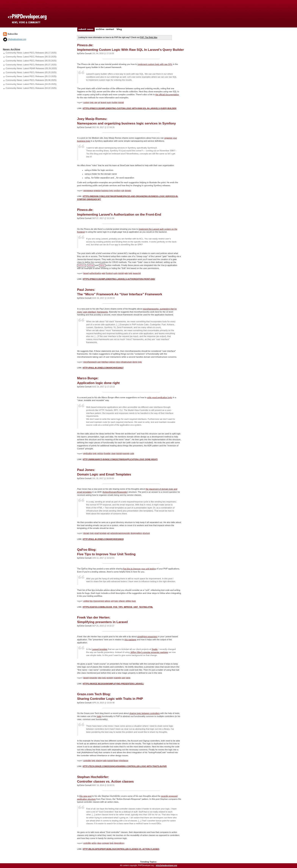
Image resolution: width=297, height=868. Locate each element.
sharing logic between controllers (145, 713)
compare (106, 843)
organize (97, 190)
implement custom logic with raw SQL (155, 64)
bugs (134, 601)
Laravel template (100, 649)
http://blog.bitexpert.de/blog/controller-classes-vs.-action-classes (121, 849)
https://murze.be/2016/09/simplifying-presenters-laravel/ (113, 684)
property (110, 678)
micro (118, 362)
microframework (90, 362)
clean (113, 453)
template (103, 533)
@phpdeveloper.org (14, 39)
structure (146, 533)
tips (91, 601)
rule (123, 190)
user (99, 362)
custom (86, 102)
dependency (119, 843)
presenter (93, 678)
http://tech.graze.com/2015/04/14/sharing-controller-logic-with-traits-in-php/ (125, 766)
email (97, 533)
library (116, 760)
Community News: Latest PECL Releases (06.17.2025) (31, 53)
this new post (85, 796)
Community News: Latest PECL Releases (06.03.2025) (31, 61)
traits (99, 716)
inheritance (124, 760)
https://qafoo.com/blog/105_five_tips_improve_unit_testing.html (118, 607)
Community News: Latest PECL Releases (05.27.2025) (31, 65)
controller (87, 760)
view (100, 678)
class (99, 843)
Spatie (154, 649)
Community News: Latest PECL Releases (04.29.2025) (31, 84)
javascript (137, 273)
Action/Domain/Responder (115, 492)
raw (96, 102)
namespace (88, 190)
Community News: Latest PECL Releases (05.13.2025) (31, 76)
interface (105, 362)
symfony (117, 190)
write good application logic (160, 397)
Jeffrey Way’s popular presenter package (149, 652)
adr (108, 533)
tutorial (121, 102)
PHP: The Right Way (149, 37)
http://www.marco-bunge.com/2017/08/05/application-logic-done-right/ (120, 459)
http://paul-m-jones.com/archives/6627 (103, 368)
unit (112, 601)
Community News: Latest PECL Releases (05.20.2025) (31, 72)
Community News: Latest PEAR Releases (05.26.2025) (31, 68)
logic (92, 102)
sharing (99, 760)
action (94, 843)
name (128, 678)
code (132, 453)
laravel (103, 102)
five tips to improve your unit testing (139, 569)
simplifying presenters (147, 637)
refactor (122, 601)
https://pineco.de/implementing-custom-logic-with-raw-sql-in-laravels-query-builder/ (129, 108)
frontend (109, 273)
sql (99, 102)
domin (135, 362)
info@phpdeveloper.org (166, 865)
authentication (95, 273)
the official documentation (167, 95)
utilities (128, 601)
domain (128, 190)
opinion (112, 362)
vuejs (115, 273)
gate (103, 273)
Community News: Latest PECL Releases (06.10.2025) (31, 57)
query (109, 102)
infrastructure (126, 362)
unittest (86, 601)
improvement (99, 601)
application (88, 453)
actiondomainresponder (120, 533)
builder (115, 102)
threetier (107, 453)
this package (130, 640)
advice (107, 601)
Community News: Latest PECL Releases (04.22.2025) (31, 88)
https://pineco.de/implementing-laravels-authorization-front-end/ (119, 279)
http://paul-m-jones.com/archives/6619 (103, 539)
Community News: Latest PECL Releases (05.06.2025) (31, 80)
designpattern (136, 533)
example (126, 453)
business (105, 190)
